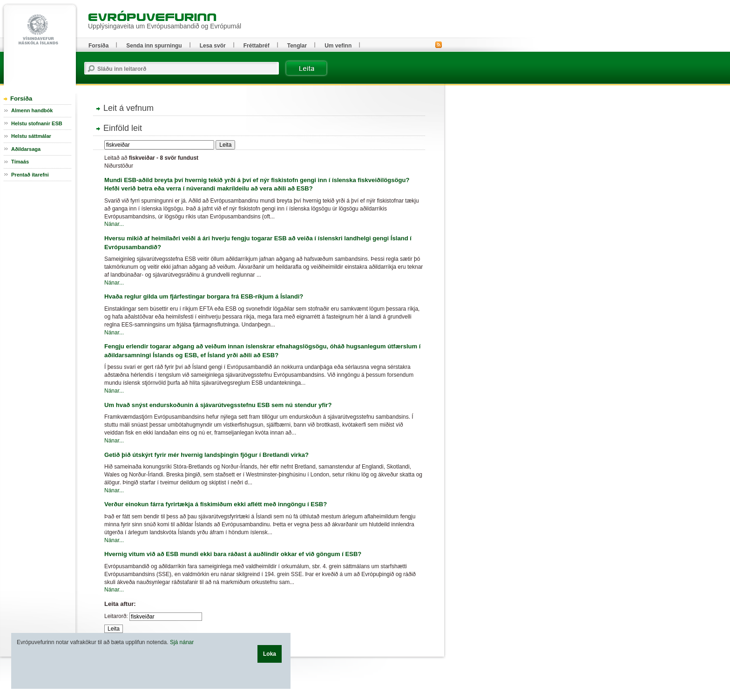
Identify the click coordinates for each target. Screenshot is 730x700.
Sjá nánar (182, 642)
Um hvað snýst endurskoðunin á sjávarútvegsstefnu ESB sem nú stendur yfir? (218, 405)
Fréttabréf (257, 46)
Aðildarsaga (26, 149)
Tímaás (20, 162)
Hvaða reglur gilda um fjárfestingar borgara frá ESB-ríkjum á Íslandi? (204, 296)
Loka (270, 654)
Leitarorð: (116, 616)
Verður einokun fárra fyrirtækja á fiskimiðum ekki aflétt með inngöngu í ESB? (216, 504)
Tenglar (297, 46)
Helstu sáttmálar (31, 136)
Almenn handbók (32, 110)
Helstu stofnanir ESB (37, 123)
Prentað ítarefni (30, 175)
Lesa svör (213, 46)
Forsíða (21, 99)
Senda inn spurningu (154, 46)
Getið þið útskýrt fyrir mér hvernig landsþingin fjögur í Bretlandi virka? (206, 455)
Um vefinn (338, 46)
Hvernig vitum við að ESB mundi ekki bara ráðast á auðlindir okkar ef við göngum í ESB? (233, 554)
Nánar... (114, 224)
